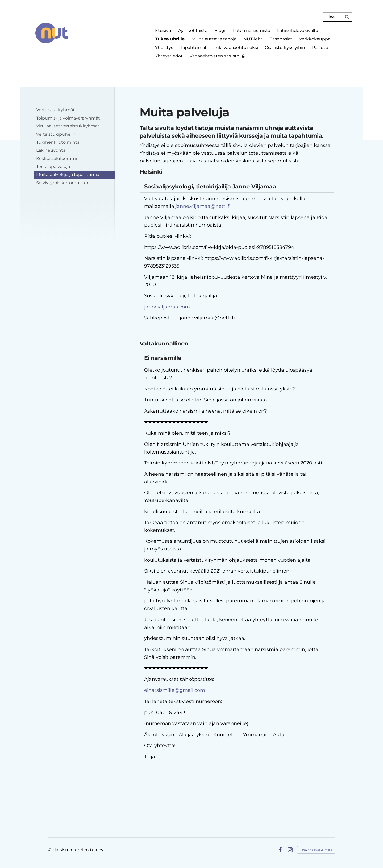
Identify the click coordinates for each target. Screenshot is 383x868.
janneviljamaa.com (167, 307)
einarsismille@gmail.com (175, 690)
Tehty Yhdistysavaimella (316, 850)
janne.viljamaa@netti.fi (203, 206)
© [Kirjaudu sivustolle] (50, 850)
